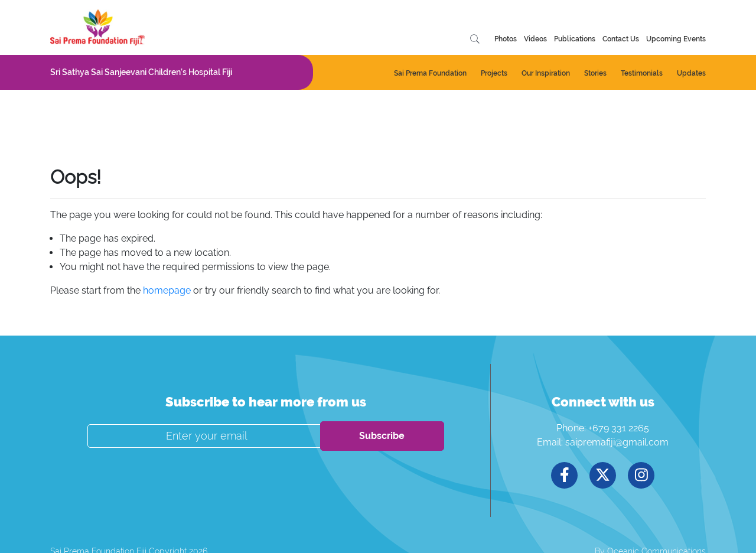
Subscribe (382, 436)
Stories (595, 73)
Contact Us (621, 39)
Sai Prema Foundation (430, 73)
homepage (167, 290)
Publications (575, 39)
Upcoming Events (676, 39)
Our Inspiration (546, 73)
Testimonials (642, 73)
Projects (494, 73)
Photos (506, 39)
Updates (691, 73)
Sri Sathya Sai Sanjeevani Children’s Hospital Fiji (141, 72)
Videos (535, 39)
